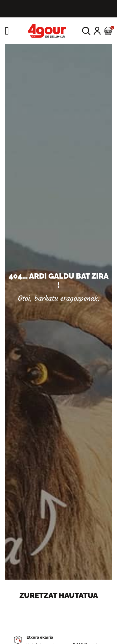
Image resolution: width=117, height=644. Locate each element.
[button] (86, 31)
